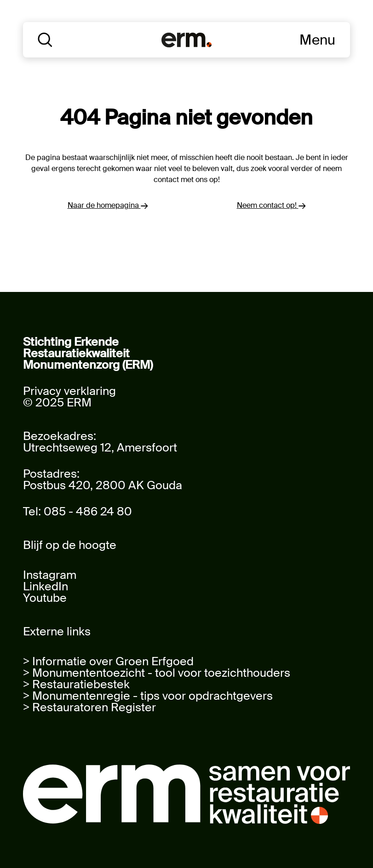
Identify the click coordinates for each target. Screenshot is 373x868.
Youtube (45, 598)
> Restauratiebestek (76, 684)
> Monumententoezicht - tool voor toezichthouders (157, 673)
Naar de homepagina (108, 205)
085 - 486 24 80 (88, 511)
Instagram (50, 575)
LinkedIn (46, 586)
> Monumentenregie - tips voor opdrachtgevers (148, 696)
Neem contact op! (271, 205)
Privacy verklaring (69, 391)
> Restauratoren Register (89, 707)
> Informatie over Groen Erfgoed (108, 661)
